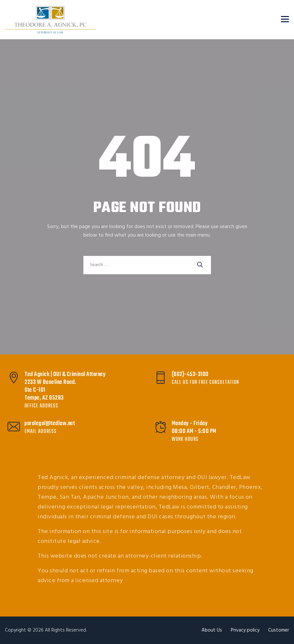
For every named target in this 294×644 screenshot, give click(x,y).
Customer (279, 630)
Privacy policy (245, 630)
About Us (212, 630)
